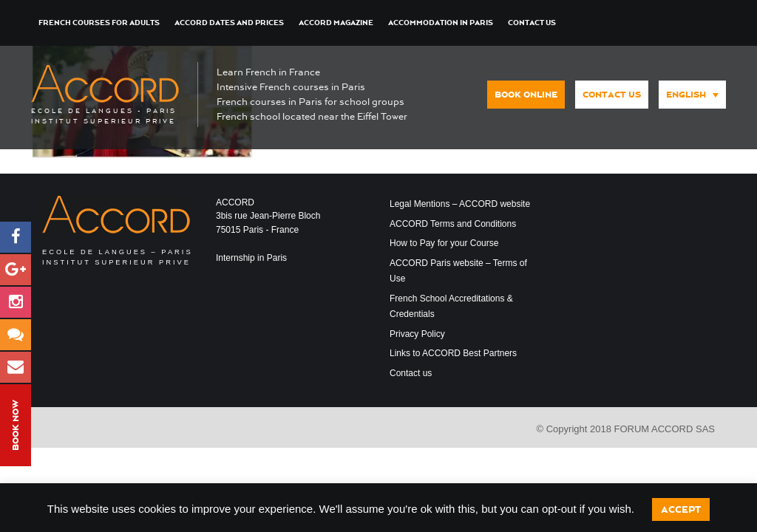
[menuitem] (692, 95)
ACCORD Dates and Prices (229, 23)
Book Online (526, 95)
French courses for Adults (99, 23)
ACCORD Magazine (336, 23)
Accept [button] (681, 509)
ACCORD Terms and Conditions (453, 224)
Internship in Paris (251, 258)
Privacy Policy (417, 334)
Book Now (16, 425)
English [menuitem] (686, 95)
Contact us (532, 23)
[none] (689, 93)
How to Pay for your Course (444, 243)
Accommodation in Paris (441, 23)
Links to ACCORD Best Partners (453, 353)
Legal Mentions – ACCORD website (460, 204)
